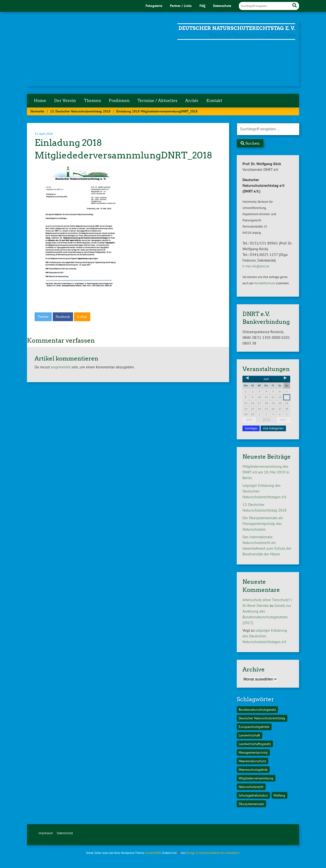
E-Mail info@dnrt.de (256, 266)
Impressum (46, 833)
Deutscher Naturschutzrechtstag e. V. (237, 28)
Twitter (43, 317)
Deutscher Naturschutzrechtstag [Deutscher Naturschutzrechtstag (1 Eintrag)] (262, 718)
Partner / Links (181, 6)
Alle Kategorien (273, 428)
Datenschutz (222, 6)
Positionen (119, 101)
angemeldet (61, 367)
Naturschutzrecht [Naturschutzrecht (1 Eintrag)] (251, 787)
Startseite (37, 111)
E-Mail (82, 317)
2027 (283, 420)
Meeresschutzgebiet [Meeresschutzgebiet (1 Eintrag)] (253, 769)
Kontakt (214, 101)
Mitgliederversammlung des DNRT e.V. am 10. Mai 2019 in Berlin (266, 472)
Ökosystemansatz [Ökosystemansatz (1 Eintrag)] (251, 804)
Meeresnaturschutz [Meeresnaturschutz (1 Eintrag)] (252, 761)
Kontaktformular (265, 283)
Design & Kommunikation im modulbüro (213, 853)
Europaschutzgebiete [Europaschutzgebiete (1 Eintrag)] (254, 727)
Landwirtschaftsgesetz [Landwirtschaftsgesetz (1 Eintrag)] (255, 744)
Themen (92, 101)
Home (40, 101)
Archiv (192, 101)
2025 (249, 420)
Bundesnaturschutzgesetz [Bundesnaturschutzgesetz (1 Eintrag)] (257, 709)
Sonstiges (251, 428)
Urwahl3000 (153, 853)
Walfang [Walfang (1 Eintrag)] (279, 795)
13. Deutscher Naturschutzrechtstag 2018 (80, 111)
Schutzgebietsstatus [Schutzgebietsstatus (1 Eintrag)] (253, 795)
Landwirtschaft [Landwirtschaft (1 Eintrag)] (249, 735)
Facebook (63, 317)
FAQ (202, 6)
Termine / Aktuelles (157, 101)
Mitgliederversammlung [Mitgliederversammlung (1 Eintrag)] (256, 778)
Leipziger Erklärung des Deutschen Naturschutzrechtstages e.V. (265, 636)
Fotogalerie (154, 6)
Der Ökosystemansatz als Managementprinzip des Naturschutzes (263, 523)
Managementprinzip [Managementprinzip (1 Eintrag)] (253, 752)
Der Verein (65, 101)
